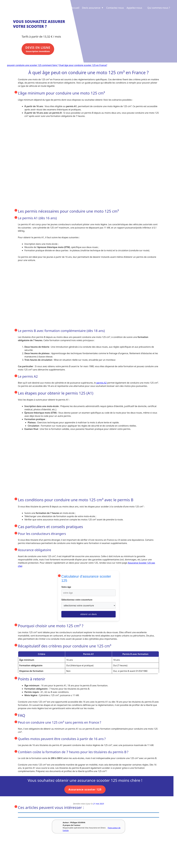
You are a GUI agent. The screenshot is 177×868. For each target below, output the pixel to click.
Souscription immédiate (40, 50)
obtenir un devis (88, 615)
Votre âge (66, 587)
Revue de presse (49, 852)
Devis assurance (93, 8)
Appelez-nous (134, 8)
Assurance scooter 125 (85, 790)
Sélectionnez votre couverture (77, 600)
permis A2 (102, 383)
